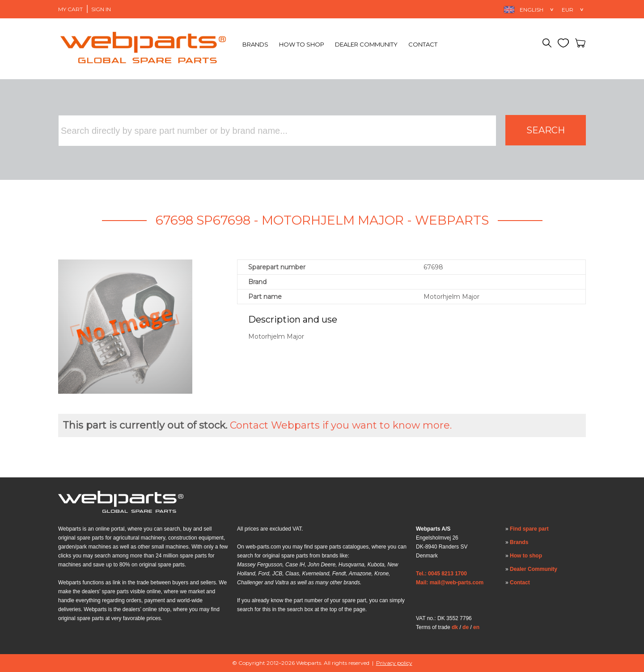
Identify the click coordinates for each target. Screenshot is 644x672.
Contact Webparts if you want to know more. (341, 425)
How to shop (302, 44)
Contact (423, 44)
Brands (255, 44)
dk (455, 627)
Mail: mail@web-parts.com (450, 583)
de (466, 627)
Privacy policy (394, 663)
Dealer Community (366, 44)
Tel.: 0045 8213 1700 (441, 574)
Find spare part (529, 529)
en (476, 627)
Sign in (101, 9)
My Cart (70, 9)
